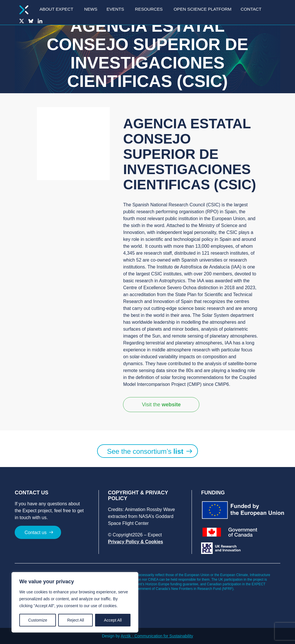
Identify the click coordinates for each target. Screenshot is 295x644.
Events (115, 9)
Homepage (24, 10)
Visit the (161, 405)
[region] (75, 602)
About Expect (56, 9)
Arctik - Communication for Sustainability (157, 636)
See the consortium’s (145, 451)
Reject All (75, 620)
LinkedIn (40, 21)
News (91, 9)
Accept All (113, 620)
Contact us (35, 532)
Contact (251, 9)
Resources (149, 9)
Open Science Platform (203, 9)
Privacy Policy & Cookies (136, 542)
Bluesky (31, 21)
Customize (38, 620)
